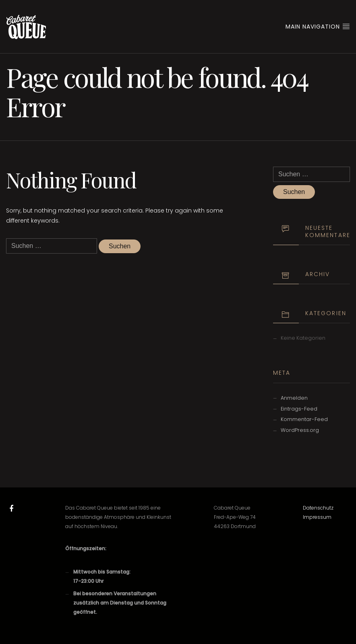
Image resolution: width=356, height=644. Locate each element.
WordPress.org (300, 430)
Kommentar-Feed (304, 419)
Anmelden (294, 398)
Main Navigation (318, 27)
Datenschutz (318, 508)
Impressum (317, 517)
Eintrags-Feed (299, 409)
